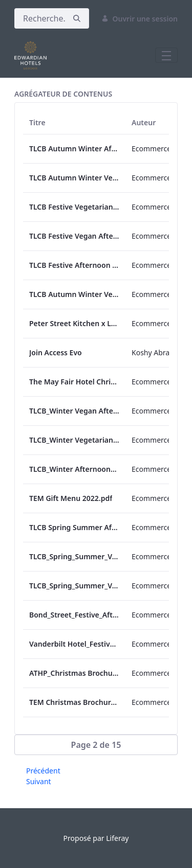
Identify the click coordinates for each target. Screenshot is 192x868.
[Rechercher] (40, 18)
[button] (96, 745)
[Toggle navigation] (166, 55)
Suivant (39, 781)
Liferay (117, 838)
